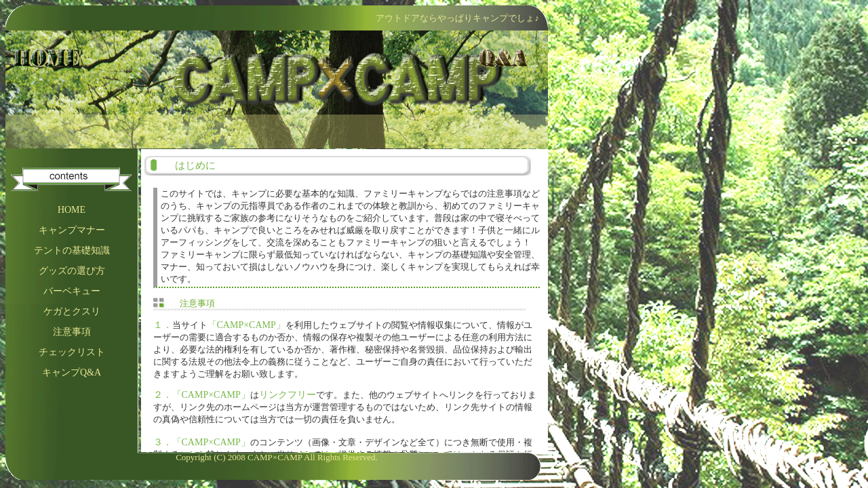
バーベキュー (72, 291)
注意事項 (72, 332)
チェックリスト (72, 352)
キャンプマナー (72, 230)
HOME (72, 210)
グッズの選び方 (72, 271)
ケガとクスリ (72, 311)
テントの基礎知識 (72, 250)
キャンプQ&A (72, 372)
